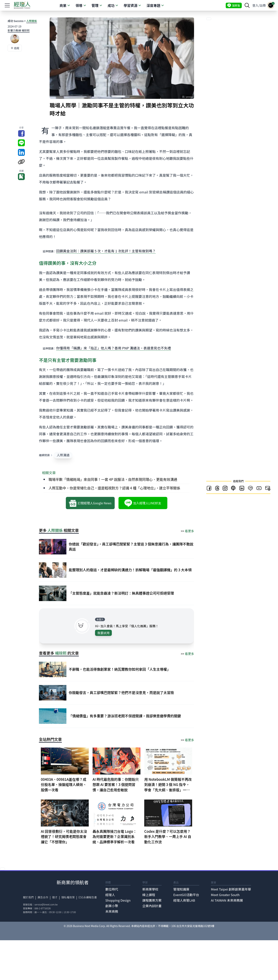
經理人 (110, 895)
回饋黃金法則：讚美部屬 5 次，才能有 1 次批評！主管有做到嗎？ (106, 251)
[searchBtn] (247, 5)
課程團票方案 (152, 900)
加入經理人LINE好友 (143, 503)
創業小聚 (112, 906)
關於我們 (28, 897)
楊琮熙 (61, 653)
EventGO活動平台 (186, 895)
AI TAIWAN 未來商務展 (227, 900)
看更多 (189, 531)
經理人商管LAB (184, 900)
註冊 (263, 5)
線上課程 (149, 895)
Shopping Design (118, 900)
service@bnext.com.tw (46, 904)
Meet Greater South (225, 895)
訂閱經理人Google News (90, 503)
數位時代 (112, 889)
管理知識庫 (181, 889)
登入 (255, 5)
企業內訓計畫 (152, 906)
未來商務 (112, 911)
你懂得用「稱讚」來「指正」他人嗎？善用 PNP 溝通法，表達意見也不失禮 (114, 348)
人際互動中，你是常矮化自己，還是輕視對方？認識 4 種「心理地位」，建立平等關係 (114, 488)
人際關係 (32, 21)
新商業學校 (150, 889)
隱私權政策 (68, 897)
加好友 (234, 5)
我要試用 (103, 633)
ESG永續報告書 (88, 897)
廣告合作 (43, 897)
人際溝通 (63, 455)
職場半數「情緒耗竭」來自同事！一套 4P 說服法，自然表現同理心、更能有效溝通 (113, 479)
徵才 (55, 897)
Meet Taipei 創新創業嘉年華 (231, 889)
